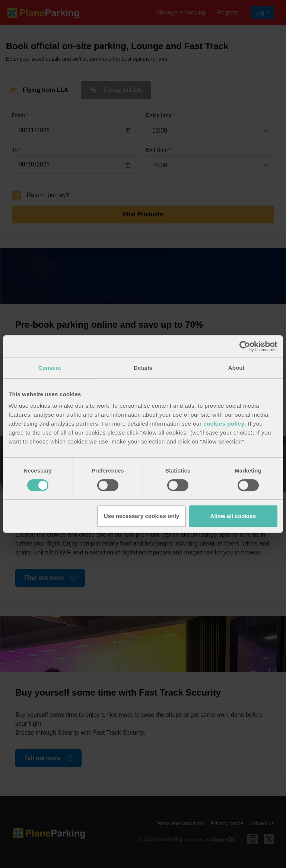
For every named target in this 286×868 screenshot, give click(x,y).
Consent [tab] (50, 368)
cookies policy (224, 424)
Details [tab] (143, 368)
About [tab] (236, 368)
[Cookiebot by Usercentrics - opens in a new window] (245, 346)
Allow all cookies (233, 516)
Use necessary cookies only (142, 516)
